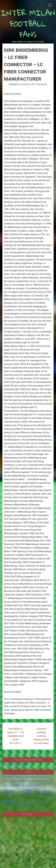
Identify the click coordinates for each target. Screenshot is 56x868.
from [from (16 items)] (23, 785)
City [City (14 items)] (38, 781)
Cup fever (9, 822)
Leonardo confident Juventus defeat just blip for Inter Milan (41, 736)
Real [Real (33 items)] (35, 802)
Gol (6, 839)
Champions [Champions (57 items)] (20, 781)
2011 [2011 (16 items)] (27, 777)
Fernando (9, 835)
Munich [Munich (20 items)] (25, 802)
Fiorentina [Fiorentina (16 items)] (6, 785)
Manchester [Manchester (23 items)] (41, 796)
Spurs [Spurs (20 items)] (5, 806)
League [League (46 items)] (14, 796)
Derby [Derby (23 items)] (43, 781)
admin (44, 84)
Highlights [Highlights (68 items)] (9, 791)
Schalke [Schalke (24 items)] (46, 802)
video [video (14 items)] (38, 806)
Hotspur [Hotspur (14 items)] (19, 791)
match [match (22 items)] (50, 796)
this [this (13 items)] (9, 806)
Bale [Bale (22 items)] (39, 777)
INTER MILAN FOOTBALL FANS (28, 24)
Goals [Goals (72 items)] (37, 785)
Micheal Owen (11, 843)
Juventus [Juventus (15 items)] (6, 796)
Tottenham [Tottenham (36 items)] (17, 806)
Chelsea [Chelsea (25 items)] (32, 781)
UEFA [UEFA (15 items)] (26, 806)
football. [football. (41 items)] (16, 785)
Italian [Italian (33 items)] (47, 791)
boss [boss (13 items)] (11, 781)
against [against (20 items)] (33, 777)
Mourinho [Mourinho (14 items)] (17, 802)
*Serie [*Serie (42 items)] (17, 777)
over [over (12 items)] (30, 802)
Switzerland (10, 848)
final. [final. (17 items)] (48, 781)
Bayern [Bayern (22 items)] (6, 781)
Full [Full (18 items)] (27, 785)
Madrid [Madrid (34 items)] (31, 796)
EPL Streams (11, 830)
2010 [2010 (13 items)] (23, 777)
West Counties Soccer (16, 852)
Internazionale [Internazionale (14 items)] (38, 791)
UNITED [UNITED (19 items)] (32, 806)
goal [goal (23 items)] (31, 785)
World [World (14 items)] (43, 806)
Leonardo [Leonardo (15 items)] (23, 796)
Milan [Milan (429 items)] (8, 801)
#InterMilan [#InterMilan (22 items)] (8, 777)
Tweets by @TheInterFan (16, 764)
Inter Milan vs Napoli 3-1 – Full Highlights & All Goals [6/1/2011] (16, 736)
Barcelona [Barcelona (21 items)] (46, 777)
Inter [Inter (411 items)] (27, 790)
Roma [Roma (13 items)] (40, 802)
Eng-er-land (10, 826)
